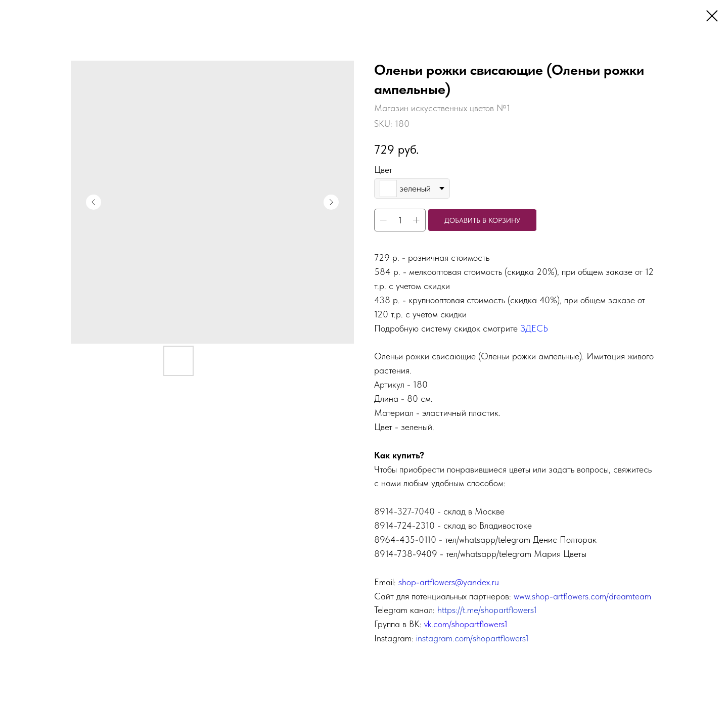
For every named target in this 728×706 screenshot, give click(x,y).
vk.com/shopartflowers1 (466, 624)
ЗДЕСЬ (534, 328)
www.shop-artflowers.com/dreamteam (582, 596)
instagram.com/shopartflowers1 (472, 638)
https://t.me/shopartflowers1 (487, 610)
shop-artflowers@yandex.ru (449, 582)
